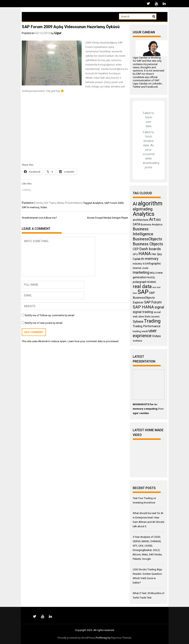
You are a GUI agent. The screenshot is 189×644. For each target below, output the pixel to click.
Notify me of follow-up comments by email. (50, 315)
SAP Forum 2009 (114, 203)
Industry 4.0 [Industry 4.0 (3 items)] (139, 264)
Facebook (152, 87)
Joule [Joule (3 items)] (145, 268)
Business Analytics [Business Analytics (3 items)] (152, 224)
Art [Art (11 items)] (152, 219)
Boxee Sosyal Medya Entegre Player (108, 218)
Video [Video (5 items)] (156, 336)
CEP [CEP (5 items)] (136, 249)
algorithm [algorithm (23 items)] (150, 203)
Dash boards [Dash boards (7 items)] (150, 249)
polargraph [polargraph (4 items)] (140, 282)
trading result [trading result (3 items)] (140, 331)
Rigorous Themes (121, 638)
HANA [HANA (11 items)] (145, 254)
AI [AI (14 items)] (135, 204)
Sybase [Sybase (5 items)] (138, 322)
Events (38, 203)
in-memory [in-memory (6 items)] (150, 259)
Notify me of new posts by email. (44, 323)
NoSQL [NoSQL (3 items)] (151, 277)
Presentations (74, 203)
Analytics (98, 203)
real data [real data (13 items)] (142, 286)
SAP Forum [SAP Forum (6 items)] (153, 302)
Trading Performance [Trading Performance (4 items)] (147, 326)
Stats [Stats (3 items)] (147, 317)
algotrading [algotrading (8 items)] (143, 209)
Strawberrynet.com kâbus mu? (39, 218)
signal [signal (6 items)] (159, 307)
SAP (139, 61)
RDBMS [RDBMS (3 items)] (152, 282)
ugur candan (141, 413)
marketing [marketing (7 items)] (141, 272)
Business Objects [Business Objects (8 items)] (148, 244)
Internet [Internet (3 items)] (137, 268)
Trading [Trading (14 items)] (152, 321)
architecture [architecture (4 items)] (141, 220)
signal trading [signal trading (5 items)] (143, 312)
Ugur (58, 33)
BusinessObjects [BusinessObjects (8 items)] (147, 239)
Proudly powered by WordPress (76, 638)
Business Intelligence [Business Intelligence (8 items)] (143, 231)
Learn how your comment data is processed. (93, 341)
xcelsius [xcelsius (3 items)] (137, 341)
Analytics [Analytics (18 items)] (143, 214)
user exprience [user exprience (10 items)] (145, 333)
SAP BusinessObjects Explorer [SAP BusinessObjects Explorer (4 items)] (144, 298)
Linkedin (157, 84)
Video (44, 207)
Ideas (60, 203)
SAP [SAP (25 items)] (143, 292)
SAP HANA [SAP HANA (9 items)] (143, 307)
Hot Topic (50, 203)
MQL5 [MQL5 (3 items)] (153, 273)
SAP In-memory (30, 207)
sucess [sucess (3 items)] (155, 317)
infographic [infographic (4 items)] (154, 264)
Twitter (137, 87)
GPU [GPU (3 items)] (135, 254)
